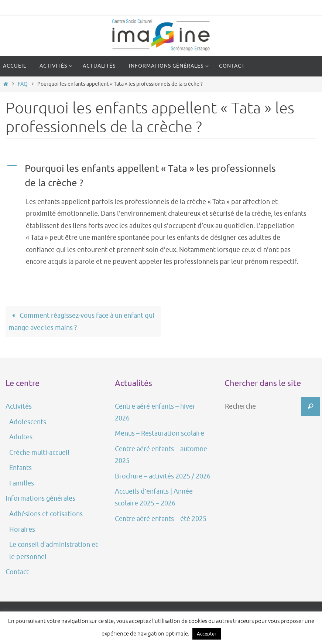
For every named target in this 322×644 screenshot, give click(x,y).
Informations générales (40, 498)
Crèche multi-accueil (39, 453)
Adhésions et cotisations (46, 514)
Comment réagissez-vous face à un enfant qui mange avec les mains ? (81, 321)
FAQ (23, 84)
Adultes (21, 437)
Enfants (20, 468)
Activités (19, 406)
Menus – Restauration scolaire (160, 433)
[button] (161, 176)
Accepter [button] (207, 634)
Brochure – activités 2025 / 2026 (163, 476)
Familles (22, 483)
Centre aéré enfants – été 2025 (161, 519)
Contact (17, 572)
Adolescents (28, 422)
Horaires (22, 529)
